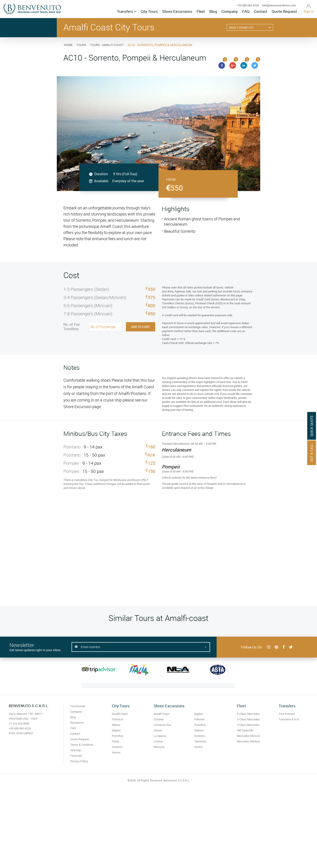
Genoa (158, 730)
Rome (116, 741)
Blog (213, 11)
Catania (158, 719)
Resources (77, 723)
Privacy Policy (79, 761)
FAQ (246, 11)
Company (230, 11)
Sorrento (117, 747)
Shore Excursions (177, 11)
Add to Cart (140, 327)
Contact (261, 11)
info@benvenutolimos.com (279, 5)
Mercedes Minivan (248, 736)
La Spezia (160, 736)
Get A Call (312, 453)
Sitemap (76, 750)
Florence (117, 719)
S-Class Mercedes (248, 719)
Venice (116, 752)
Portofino (118, 736)
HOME (68, 45)
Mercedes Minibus (248, 741)
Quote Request (284, 11)
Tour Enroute (287, 714)
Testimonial (78, 706)
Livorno (158, 741)
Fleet (201, 11)
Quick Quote (312, 426)
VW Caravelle (245, 730)
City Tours (149, 11)
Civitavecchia (162, 725)
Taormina (200, 741)
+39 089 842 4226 (248, 5)
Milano (116, 725)
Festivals (76, 756)
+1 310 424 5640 (19, 723)
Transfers (127, 11)
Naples (116, 730)
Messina (159, 747)
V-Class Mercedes (248, 725)
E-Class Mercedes (248, 714)
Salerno (199, 730)
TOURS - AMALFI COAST (107, 45)
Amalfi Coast (120, 714)
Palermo (199, 719)
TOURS (81, 45)
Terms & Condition (82, 745)
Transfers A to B (289, 719)
